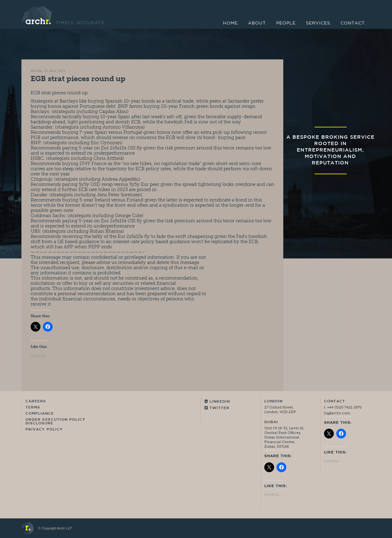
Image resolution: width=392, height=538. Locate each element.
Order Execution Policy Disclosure (55, 422)
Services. (319, 23)
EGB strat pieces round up (78, 79)
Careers (36, 401)
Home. (231, 23)
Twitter (217, 408)
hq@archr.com (337, 413)
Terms (33, 408)
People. (286, 23)
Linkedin (217, 402)
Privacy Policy (44, 430)
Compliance (40, 414)
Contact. (353, 23)
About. (258, 23)
